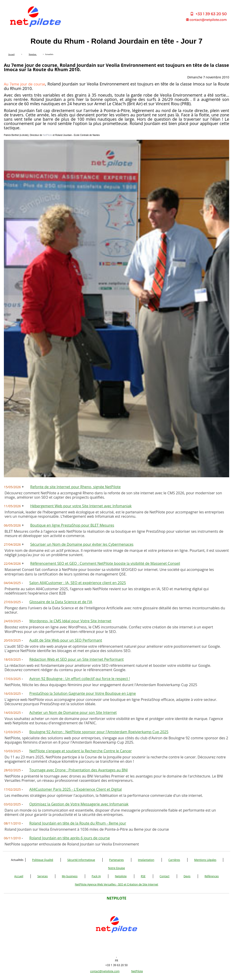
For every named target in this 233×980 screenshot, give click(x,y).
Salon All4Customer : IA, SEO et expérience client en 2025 (78, 583)
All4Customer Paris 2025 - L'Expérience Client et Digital (76, 789)
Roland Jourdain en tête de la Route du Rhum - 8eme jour (78, 823)
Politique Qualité (43, 860)
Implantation (146, 860)
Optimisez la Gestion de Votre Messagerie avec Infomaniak (79, 804)
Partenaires (116, 860)
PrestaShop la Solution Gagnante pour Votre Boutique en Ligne (83, 693)
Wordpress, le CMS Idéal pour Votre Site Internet (70, 621)
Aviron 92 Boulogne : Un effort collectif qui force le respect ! (80, 679)
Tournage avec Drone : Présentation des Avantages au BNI (79, 770)
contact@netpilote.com (105, 971)
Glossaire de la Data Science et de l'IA (61, 602)
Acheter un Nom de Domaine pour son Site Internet (73, 712)
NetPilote (137, 971)
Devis (187, 876)
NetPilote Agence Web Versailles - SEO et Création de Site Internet (116, 884)
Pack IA (96, 876)
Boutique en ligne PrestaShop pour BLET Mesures (72, 525)
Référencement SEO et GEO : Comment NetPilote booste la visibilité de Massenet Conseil (105, 563)
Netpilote (121, 876)
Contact (165, 876)
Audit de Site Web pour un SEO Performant (66, 640)
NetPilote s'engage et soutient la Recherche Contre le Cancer (81, 751)
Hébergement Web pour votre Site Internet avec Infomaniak (81, 506)
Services (42, 876)
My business (70, 876)
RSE (143, 876)
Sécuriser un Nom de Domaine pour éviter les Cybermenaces (82, 544)
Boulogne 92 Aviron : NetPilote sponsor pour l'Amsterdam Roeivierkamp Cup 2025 (99, 732)
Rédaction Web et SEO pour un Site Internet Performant (77, 659)
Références (212, 876)
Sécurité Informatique (81, 860)
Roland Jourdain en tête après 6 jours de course (70, 838)
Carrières (174, 860)
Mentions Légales (205, 860)
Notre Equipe (116, 868)
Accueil (19, 876)
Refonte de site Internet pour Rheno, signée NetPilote (76, 487)
